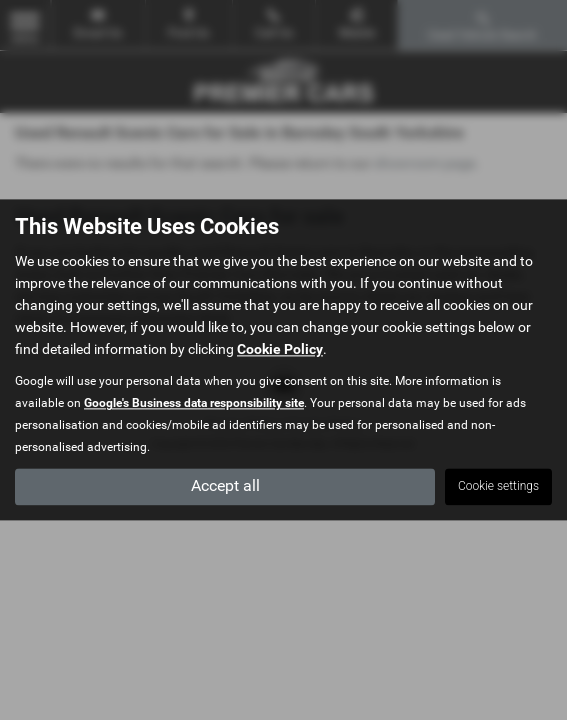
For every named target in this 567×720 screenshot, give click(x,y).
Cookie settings (498, 487)
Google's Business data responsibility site (194, 404)
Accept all (225, 486)
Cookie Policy (280, 350)
